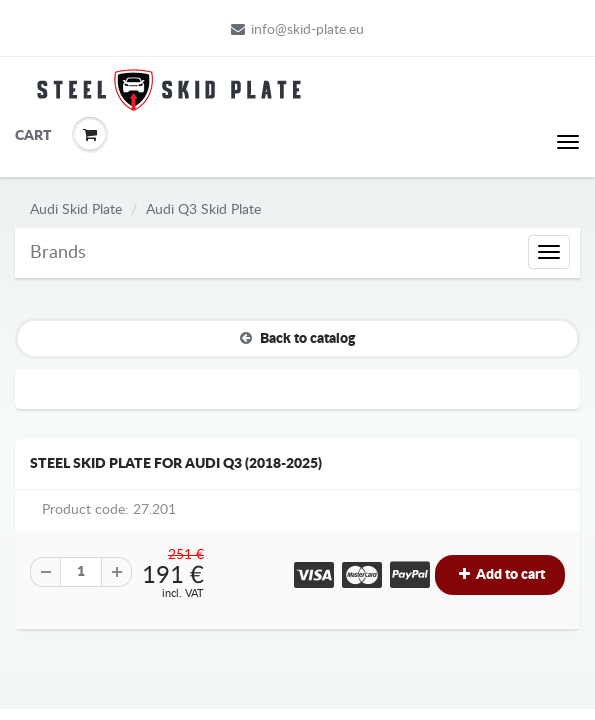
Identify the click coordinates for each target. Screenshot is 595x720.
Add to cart (500, 574)
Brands (58, 253)
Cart (30, 136)
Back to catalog (298, 338)
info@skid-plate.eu (297, 29)
